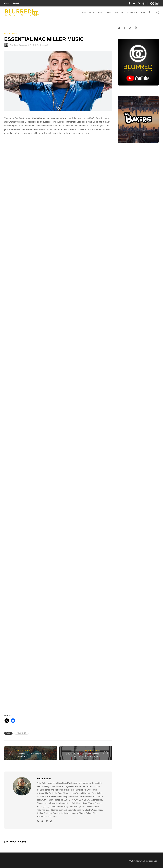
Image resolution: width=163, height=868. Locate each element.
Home (84, 12)
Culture (119, 12)
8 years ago (23, 45)
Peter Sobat (14, 45)
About (7, 3)
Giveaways (132, 12)
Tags (8, 733)
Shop (143, 12)
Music (92, 12)
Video (109, 12)
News (101, 12)
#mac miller (22, 733)
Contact (16, 3)
